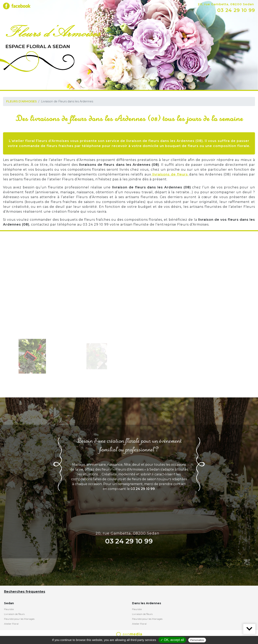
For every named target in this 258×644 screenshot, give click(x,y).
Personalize (197, 640)
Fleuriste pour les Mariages (19, 619)
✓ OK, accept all (172, 640)
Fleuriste (9, 609)
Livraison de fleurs (14, 614)
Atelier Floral (11, 624)
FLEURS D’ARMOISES (21, 101)
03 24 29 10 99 (236, 10)
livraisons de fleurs (170, 174)
